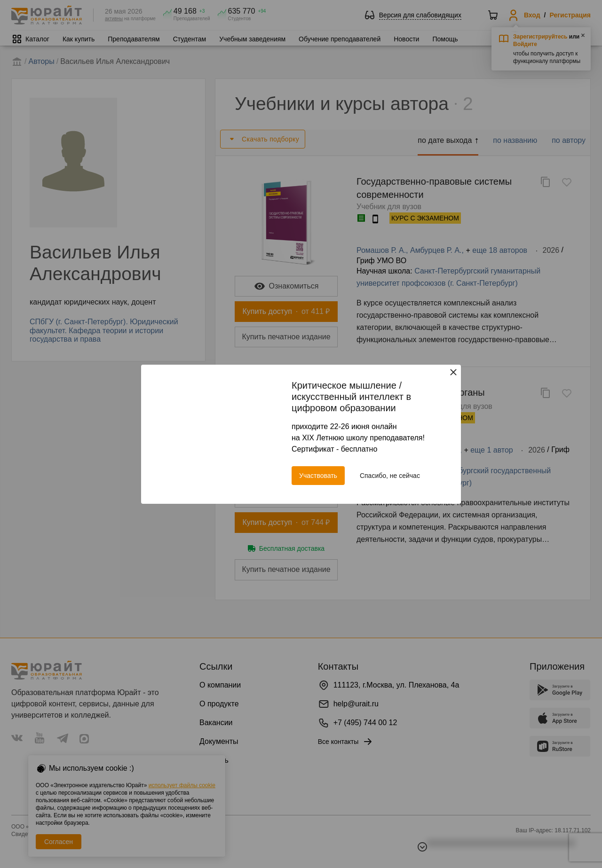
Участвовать (318, 476)
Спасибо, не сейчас (390, 476)
